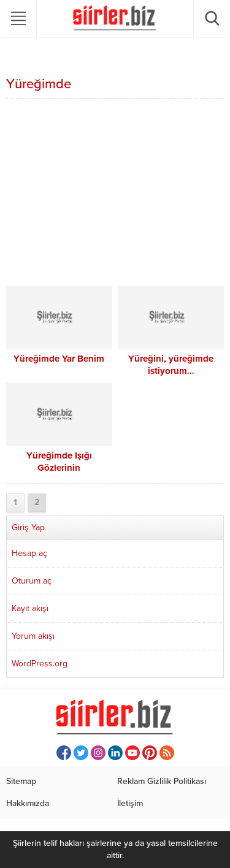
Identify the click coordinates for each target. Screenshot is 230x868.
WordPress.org (40, 664)
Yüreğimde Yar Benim (59, 359)
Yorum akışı (33, 636)
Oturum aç (32, 581)
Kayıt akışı (30, 608)
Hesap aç (29, 553)
